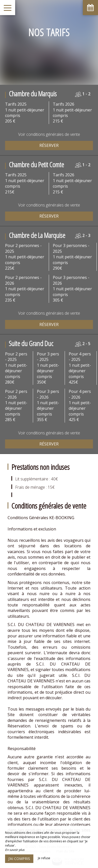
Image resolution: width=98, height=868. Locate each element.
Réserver (49, 145)
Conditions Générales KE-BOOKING (41, 518)
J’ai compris (19, 859)
